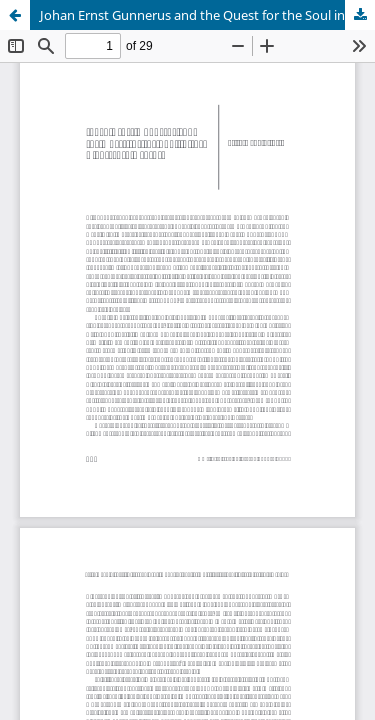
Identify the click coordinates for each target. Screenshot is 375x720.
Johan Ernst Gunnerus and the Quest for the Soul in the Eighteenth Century (207, 15)
